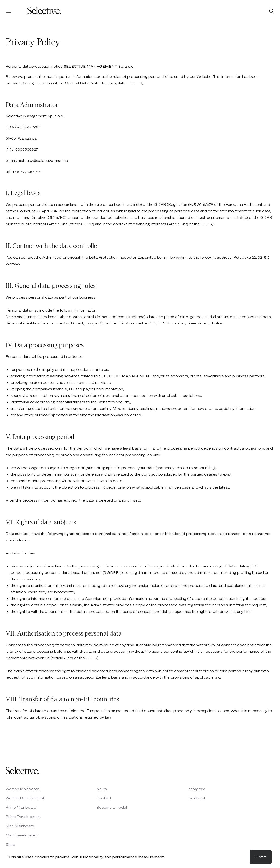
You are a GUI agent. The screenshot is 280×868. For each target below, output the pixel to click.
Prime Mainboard (21, 807)
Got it (261, 857)
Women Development (25, 798)
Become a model (112, 807)
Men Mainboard (20, 826)
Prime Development (23, 816)
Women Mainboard (23, 789)
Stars (10, 844)
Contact (104, 798)
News (102, 789)
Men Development (22, 835)
